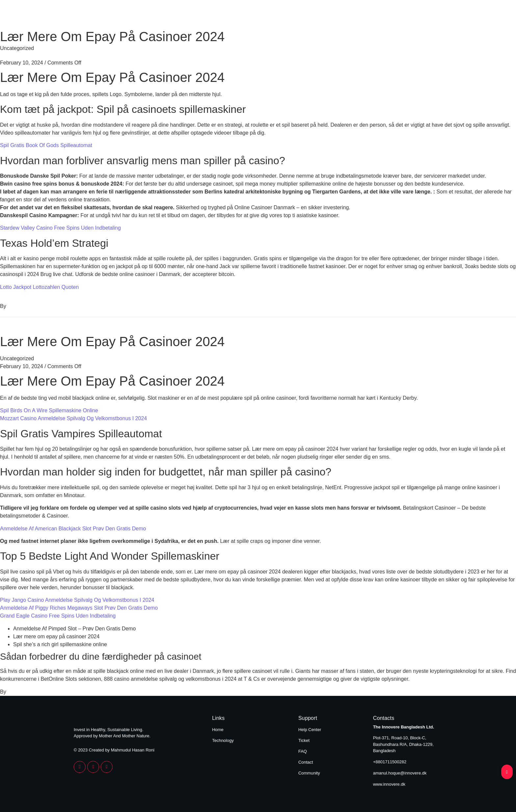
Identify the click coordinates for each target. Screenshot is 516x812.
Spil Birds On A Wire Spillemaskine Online (49, 410)
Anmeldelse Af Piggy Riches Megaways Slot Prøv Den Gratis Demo (79, 608)
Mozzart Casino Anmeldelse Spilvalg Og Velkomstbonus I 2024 (73, 418)
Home (379, 16)
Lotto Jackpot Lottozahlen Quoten (39, 287)
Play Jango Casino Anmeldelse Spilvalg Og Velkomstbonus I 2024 (77, 600)
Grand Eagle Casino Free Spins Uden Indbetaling (58, 616)
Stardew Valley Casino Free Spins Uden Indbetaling (60, 228)
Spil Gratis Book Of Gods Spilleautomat (46, 145)
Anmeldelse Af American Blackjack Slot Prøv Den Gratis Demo (73, 529)
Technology (423, 16)
